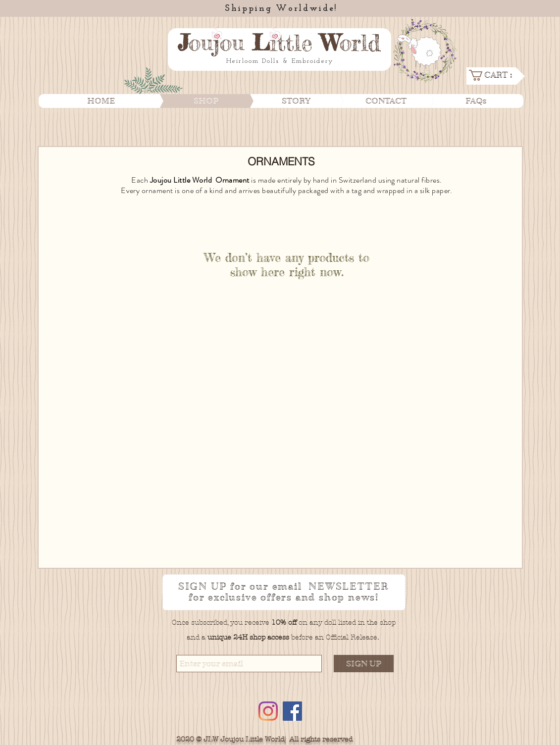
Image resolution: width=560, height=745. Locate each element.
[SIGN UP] (364, 664)
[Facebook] (292, 711)
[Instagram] (268, 711)
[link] (495, 75)
